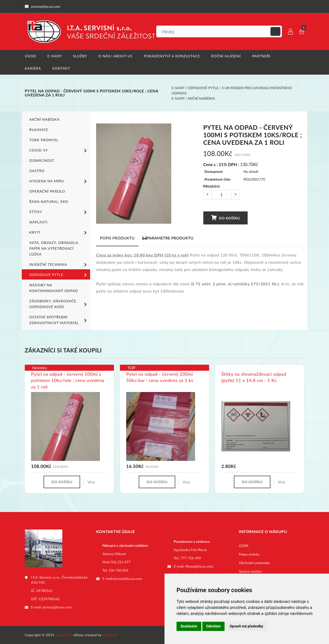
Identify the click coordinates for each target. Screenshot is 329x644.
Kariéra (33, 68)
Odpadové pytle (203, 88)
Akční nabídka (201, 98)
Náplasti (38, 222)
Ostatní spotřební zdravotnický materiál (59, 320)
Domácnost (42, 160)
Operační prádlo (47, 191)
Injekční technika (59, 265)
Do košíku (225, 218)
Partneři (261, 56)
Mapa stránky (249, 554)
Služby (80, 56)
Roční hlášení (226, 56)
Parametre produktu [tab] (168, 238)
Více (91, 482)
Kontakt (61, 68)
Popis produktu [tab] (117, 238)
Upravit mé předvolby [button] (246, 626)
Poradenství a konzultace (172, 56)
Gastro (37, 171)
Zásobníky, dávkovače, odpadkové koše (59, 304)
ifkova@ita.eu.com (199, 566)
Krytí (59, 233)
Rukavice (39, 130)
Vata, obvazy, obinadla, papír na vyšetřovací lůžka (54, 248)
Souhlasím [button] (189, 626)
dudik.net (110, 635)
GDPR (244, 546)
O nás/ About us (115, 56)
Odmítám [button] (214, 626)
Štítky (59, 212)
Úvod (30, 56)
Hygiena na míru (59, 181)
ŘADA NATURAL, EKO (49, 202)
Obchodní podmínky (255, 563)
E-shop (54, 56)
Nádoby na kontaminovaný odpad (54, 288)
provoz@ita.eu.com (57, 607)
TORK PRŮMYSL (44, 140)
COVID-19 (59, 151)
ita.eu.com (64, 635)
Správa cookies (250, 571)
